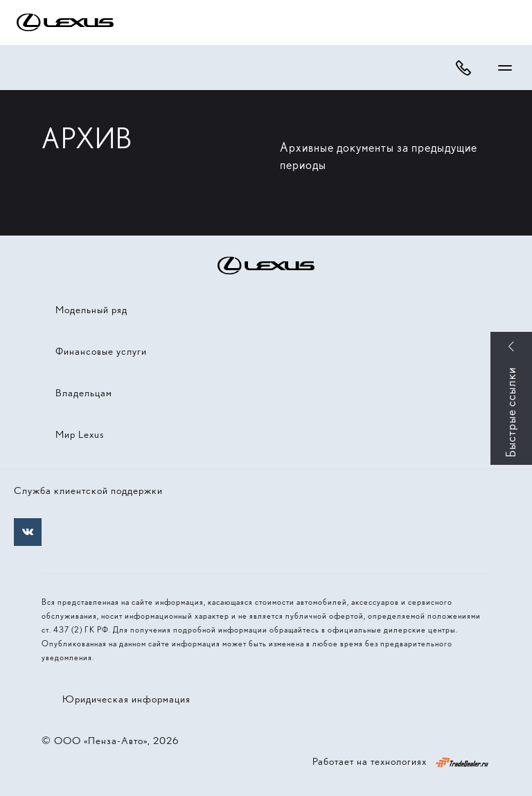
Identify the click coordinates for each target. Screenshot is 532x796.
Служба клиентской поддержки (88, 490)
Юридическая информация (126, 699)
